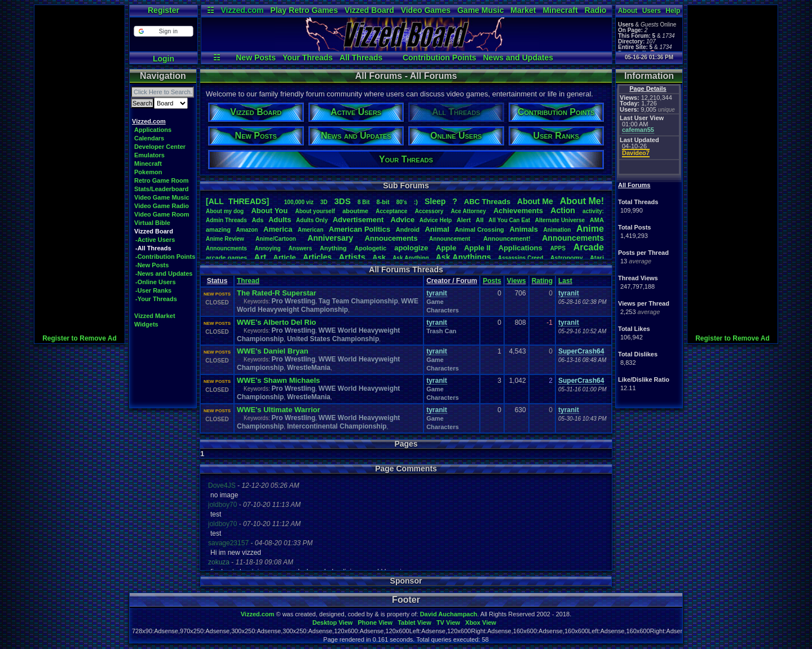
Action (563, 210)
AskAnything (411, 258)
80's (402, 202)
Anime (590, 229)
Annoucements (391, 238)
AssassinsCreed (521, 258)
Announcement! (507, 239)
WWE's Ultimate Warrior (279, 410)
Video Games (426, 10)
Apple (446, 248)
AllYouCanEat (509, 220)
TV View (448, 622)
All (480, 220)
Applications (153, 130)
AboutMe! (582, 201)
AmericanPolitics (359, 229)
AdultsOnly (312, 220)
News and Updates (518, 58)
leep (435, 201)
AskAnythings (464, 257)
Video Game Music (162, 197)
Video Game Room (162, 214)
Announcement (451, 239)
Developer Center (160, 147)
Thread (248, 281)
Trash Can (441, 331)
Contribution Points (440, 58)
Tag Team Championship (358, 301)
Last (565, 281)
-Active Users (155, 240)
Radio (596, 10)
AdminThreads (226, 220)
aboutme (355, 211)
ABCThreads (487, 202)
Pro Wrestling (293, 301)
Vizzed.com (242, 10)
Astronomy (567, 258)
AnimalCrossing (479, 229)
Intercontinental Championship (337, 426)
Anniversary (330, 238)
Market (523, 10)
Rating (542, 281)
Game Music (480, 10)
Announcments (226, 248)
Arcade (589, 247)
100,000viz (299, 202)
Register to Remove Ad (80, 338)
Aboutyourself (315, 211)
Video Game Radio (162, 206)
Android (408, 229)
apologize (411, 248)
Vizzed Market (155, 316)
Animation (557, 230)
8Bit (364, 202)
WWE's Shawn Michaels (279, 380)
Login (164, 59)
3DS (343, 201)
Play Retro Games (304, 10)
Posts (492, 281)
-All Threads (153, 248)
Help (673, 11)
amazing (218, 229)
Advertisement (359, 220)
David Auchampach (449, 614)
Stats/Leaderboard (162, 189)
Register (164, 10)
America (278, 229)
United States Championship (333, 339)
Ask (379, 257)
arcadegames (226, 258)
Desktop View (332, 622)
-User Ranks (153, 290)
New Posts (256, 58)
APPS (558, 248)
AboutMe (535, 201)
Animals (524, 229)
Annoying (268, 248)
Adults (280, 220)
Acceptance (391, 211)
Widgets (146, 324)
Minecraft (560, 10)
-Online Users (156, 282)
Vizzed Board (369, 10)
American (311, 230)
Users (652, 11)
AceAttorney (468, 211)
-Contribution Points (165, 257)
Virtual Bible (152, 223)
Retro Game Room (162, 180)
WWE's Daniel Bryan (273, 351)
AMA (597, 220)
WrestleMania (309, 368)
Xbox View (481, 622)
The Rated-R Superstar (277, 293)
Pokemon (148, 172)
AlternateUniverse (560, 220)
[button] (163, 31)
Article (284, 257)
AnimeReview (225, 239)
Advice (403, 220)
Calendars (149, 138)
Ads (257, 220)
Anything (333, 248)
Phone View (375, 622)
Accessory (429, 211)
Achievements (518, 211)
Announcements (573, 238)
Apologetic (371, 248)
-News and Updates (164, 273)
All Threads (361, 58)
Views (517, 281)
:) (416, 202)
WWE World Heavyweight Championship (328, 305)
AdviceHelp (436, 220)
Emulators (149, 155)
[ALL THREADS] (237, 201)
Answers (301, 248)
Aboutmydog (225, 211)
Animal (437, 229)
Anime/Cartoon (276, 239)
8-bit (383, 202)
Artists (352, 257)
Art (261, 257)
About (628, 11)
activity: (593, 211)
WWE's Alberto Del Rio (277, 322)
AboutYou (269, 211)
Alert (464, 220)
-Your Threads (156, 299)
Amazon (247, 230)
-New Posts (152, 265)
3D (324, 202)
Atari (597, 258)
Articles (317, 257)
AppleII (477, 248)
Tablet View (414, 622)
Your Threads (308, 58)
